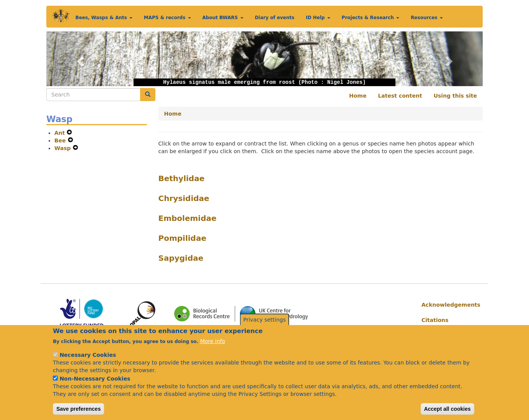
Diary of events (275, 18)
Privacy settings (265, 329)
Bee (61, 141)
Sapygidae (181, 258)
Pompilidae (183, 238)
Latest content (400, 96)
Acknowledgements (449, 305)
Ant (60, 133)
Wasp (64, 148)
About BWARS (223, 18)
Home (358, 96)
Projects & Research (371, 18)
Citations (435, 320)
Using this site (455, 96)
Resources (427, 18)
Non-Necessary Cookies (95, 389)
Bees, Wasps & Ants (104, 18)
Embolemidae (188, 218)
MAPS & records (167, 18)
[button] (79, 59)
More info (213, 351)
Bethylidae (182, 178)
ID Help (318, 18)
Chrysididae (184, 198)
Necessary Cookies (88, 365)
